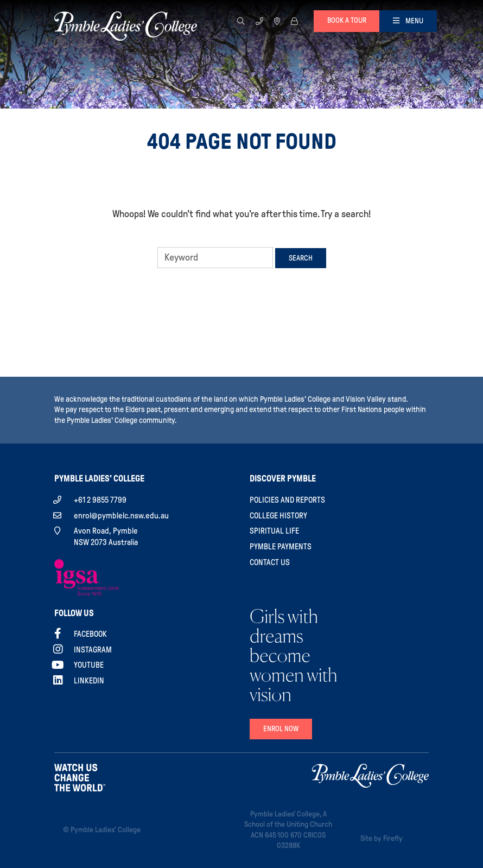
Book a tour (347, 20)
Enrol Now (281, 729)
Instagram (93, 650)
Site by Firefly (382, 838)
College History (278, 516)
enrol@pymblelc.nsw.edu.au (121, 516)
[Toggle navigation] (408, 21)
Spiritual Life (274, 531)
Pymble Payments (281, 547)
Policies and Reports (287, 500)
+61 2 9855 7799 (100, 500)
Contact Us (270, 562)
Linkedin (89, 681)
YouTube (89, 665)
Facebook (90, 634)
